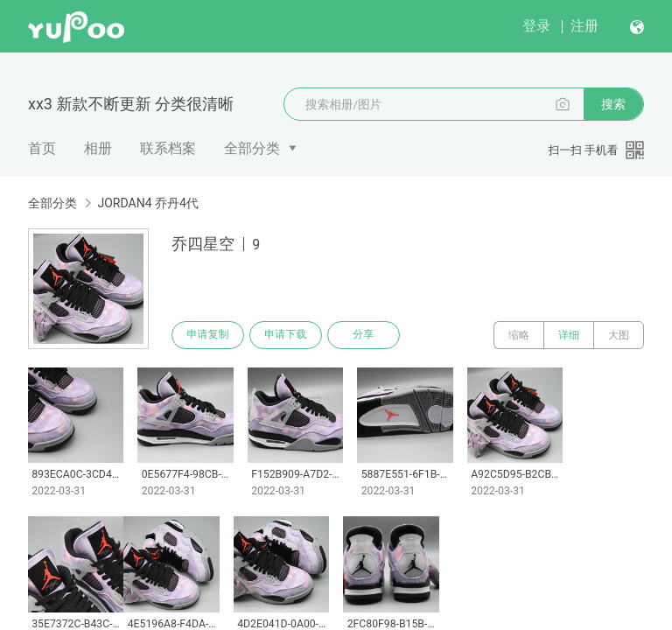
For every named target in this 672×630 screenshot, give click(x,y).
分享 (366, 335)
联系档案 (168, 148)
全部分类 (252, 148)
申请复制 (208, 335)
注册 (584, 26)
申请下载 (287, 335)
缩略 (519, 335)
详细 (569, 335)
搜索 (613, 104)
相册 (98, 148)
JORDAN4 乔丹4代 (147, 203)
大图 (619, 335)
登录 (536, 26)
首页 (42, 148)
